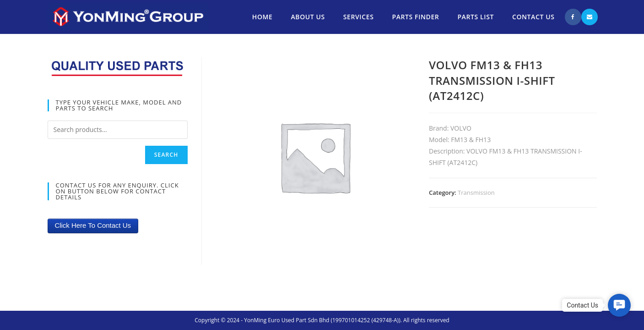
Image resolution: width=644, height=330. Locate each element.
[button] (619, 305)
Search (166, 155)
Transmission (476, 192)
